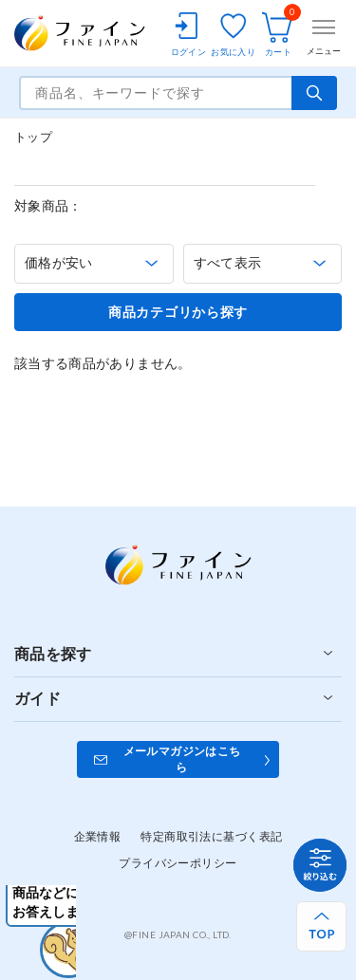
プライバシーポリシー (178, 863)
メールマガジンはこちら (182, 759)
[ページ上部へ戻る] (321, 926)
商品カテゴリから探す (178, 312)
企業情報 (98, 836)
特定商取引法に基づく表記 (211, 836)
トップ (33, 137)
